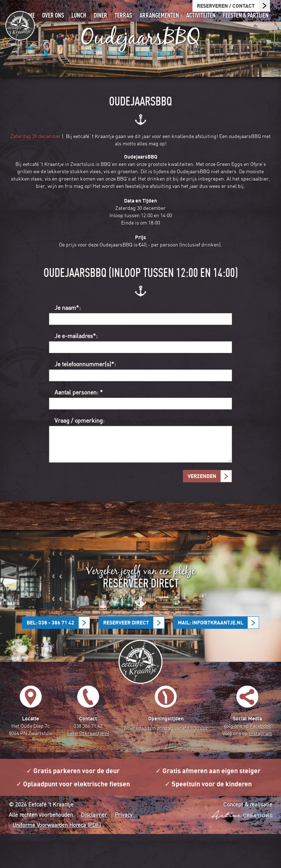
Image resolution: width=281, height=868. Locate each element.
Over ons (60, 28)
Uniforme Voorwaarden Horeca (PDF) (57, 859)
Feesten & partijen (246, 28)
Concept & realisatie (242, 839)
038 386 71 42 (88, 760)
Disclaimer (94, 849)
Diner (106, 28)
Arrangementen (162, 28)
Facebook (261, 760)
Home (36, 28)
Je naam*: (68, 342)
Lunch (85, 28)
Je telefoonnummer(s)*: (85, 398)
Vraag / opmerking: (80, 455)
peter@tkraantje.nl (88, 767)
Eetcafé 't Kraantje (20, 26)
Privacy (124, 849)
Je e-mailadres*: (76, 370)
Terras (128, 28)
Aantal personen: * (79, 426)
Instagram (261, 767)
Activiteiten (203, 28)
